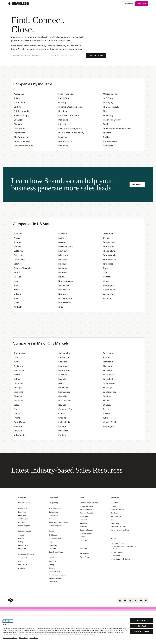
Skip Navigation (0, 1)
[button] (29, 56)
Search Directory (96, 55)
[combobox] (29, 56)
